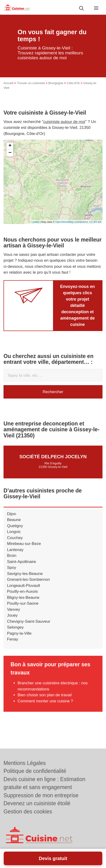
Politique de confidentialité (35, 771)
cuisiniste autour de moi (64, 122)
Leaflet (35, 222)
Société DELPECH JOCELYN (53, 457)
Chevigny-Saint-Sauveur (29, 621)
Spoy (12, 568)
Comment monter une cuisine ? (45, 701)
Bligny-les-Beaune (23, 598)
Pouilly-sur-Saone (23, 603)
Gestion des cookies (28, 812)
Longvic (14, 532)
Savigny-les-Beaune (25, 574)
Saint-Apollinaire (22, 562)
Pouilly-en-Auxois (22, 591)
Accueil (8, 83)
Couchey (15, 538)
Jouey (12, 615)
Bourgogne (56, 83)
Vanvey (13, 609)
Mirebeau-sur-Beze (24, 544)
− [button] (10, 153)
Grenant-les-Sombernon (28, 579)
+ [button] (10, 146)
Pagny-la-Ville (19, 633)
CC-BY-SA (95, 222)
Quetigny (15, 526)
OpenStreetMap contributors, (72, 222)
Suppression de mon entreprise (41, 795)
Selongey (15, 627)
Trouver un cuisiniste (31, 83)
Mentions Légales (25, 763)
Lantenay (15, 550)
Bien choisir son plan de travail (45, 695)
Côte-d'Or (73, 83)
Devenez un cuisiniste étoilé (37, 803)
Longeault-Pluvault (24, 586)
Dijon (12, 514)
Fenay (13, 639)
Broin (12, 556)
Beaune (14, 520)
